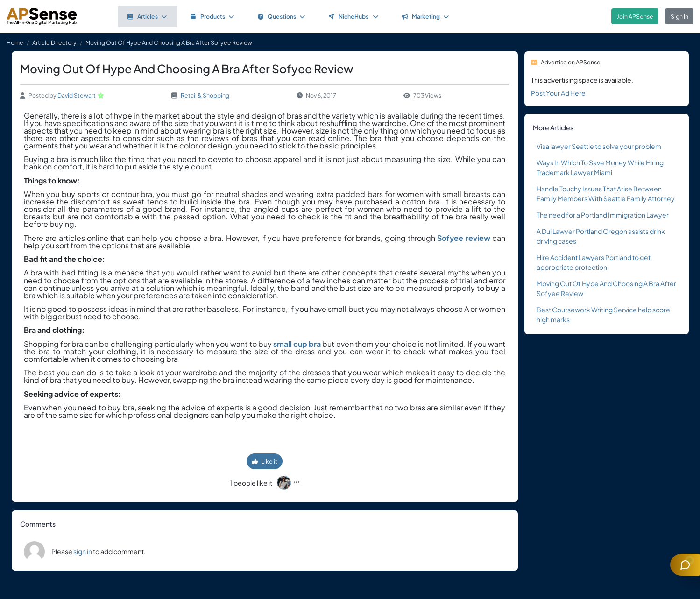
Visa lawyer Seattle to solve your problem (599, 146)
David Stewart (77, 95)
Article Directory (54, 42)
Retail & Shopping (205, 95)
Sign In (679, 16)
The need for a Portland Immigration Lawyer (603, 215)
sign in (83, 551)
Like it (265, 461)
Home (15, 42)
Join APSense (635, 16)
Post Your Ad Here (558, 93)
